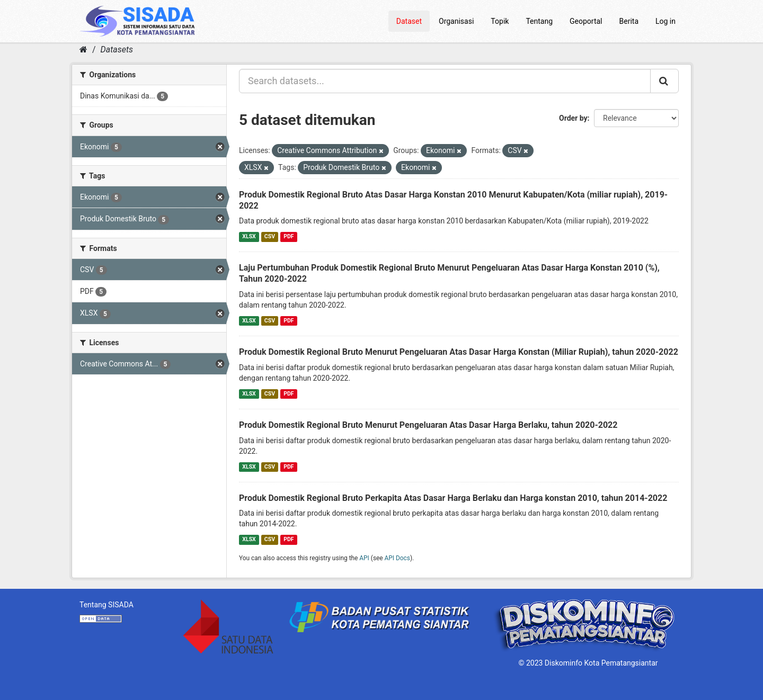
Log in (666, 21)
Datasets (117, 50)
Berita (629, 21)
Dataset (409, 21)
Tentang (539, 21)
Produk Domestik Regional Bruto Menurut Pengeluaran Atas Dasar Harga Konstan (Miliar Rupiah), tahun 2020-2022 (459, 352)
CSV (270, 236)
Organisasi (456, 21)
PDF (289, 236)
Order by (573, 118)
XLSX (249, 236)
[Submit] (664, 81)
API (364, 558)
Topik (500, 21)
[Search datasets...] (445, 81)
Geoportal (586, 21)
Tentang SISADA (107, 605)
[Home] (83, 50)
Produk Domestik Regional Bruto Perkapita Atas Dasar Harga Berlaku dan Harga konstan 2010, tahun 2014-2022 (453, 498)
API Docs (397, 558)
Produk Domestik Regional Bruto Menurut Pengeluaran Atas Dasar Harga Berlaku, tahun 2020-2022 (428, 425)
